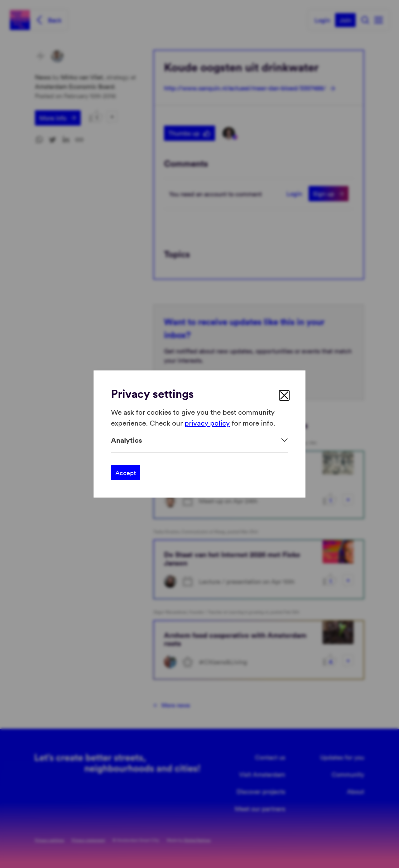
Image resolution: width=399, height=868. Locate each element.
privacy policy (207, 422)
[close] (284, 395)
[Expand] (199, 440)
